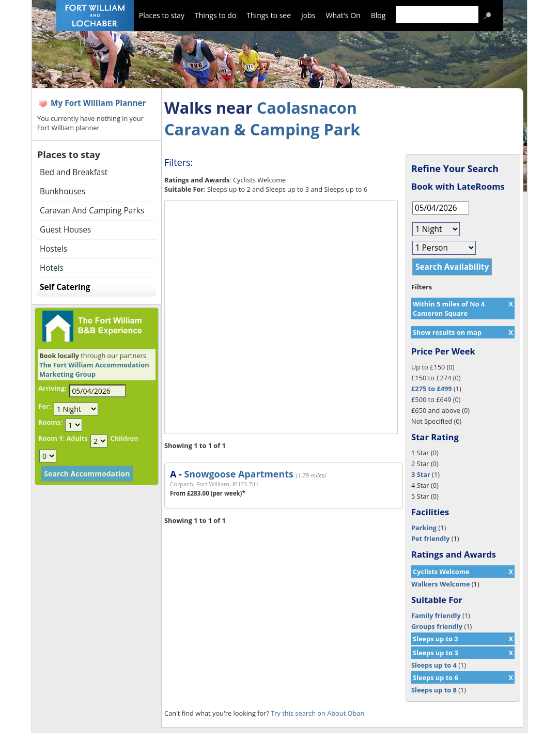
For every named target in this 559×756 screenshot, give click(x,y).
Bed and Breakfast (74, 172)
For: (44, 406)
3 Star (421, 474)
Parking (424, 528)
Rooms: (50, 422)
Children (124, 438)
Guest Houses (65, 230)
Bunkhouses (63, 191)
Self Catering (65, 287)
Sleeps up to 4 (434, 665)
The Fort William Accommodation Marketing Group (94, 369)
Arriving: (52, 388)
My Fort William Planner (98, 103)
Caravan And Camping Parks (92, 211)
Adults (77, 438)
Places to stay (162, 15)
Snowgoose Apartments (238, 474)
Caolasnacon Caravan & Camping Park (262, 118)
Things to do (215, 15)
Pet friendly (430, 538)
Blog (378, 15)
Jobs (308, 15)
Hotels (52, 268)
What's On (343, 15)
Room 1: (51, 438)
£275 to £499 (432, 389)
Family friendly (436, 615)
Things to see (269, 15)
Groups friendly (437, 626)
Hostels (53, 249)
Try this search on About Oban (317, 713)
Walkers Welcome (440, 584)
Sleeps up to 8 (434, 690)
